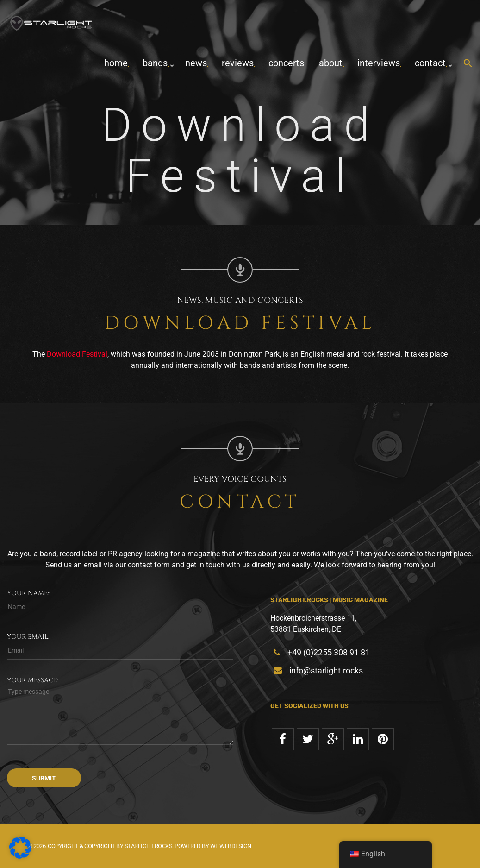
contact (430, 63)
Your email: (28, 637)
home (116, 63)
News (196, 63)
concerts (286, 63)
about (331, 63)
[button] (468, 64)
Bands (155, 63)
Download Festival (77, 354)
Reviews (238, 63)
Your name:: (29, 593)
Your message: (33, 680)
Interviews (379, 63)
